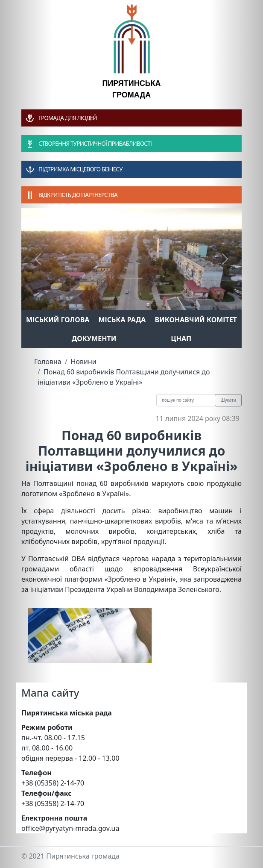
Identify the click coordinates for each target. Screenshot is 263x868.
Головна (48, 362)
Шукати (228, 400)
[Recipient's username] (186, 400)
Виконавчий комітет (196, 320)
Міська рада (122, 320)
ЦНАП (181, 338)
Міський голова (58, 320)
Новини (84, 362)
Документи (94, 338)
